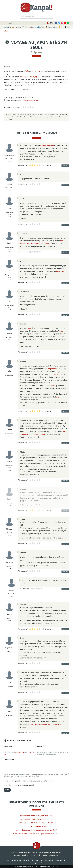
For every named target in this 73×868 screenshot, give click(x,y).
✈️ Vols (25, 27)
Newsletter (56, 852)
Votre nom (9, 746)
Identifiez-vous (20, 752)
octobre (62, 331)
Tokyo (65, 431)
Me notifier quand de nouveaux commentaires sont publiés (29, 781)
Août (27, 71)
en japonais (52, 369)
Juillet (54, 296)
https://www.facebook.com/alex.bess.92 (46, 724)
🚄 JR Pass (41, 27)
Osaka (42, 434)
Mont (58, 271)
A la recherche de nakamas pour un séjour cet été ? (37, 830)
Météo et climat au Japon (31, 100)
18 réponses (36, 52)
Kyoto (31, 434)
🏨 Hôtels (32, 27)
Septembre (36, 71)
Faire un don (44, 852)
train (30, 328)
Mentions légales (21, 855)
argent (59, 397)
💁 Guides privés (51, 27)
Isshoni (6, 31)
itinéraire (58, 374)
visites (53, 386)
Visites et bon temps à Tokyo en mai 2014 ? (36, 816)
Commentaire (10, 760)
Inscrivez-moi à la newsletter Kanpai (20, 785)
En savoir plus (54, 866)
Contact (33, 855)
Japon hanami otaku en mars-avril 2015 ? (36, 819)
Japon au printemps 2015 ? (37, 826)
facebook (64, 241)
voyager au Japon (47, 145)
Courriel (41, 746)
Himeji (36, 434)
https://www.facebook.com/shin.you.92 (35, 244)
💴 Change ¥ (17, 27)
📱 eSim (68, 27)
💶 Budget (7, 27)
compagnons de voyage (29, 77)
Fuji (62, 271)
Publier (7, 790)
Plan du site (54, 855)
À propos (33, 852)
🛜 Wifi (61, 27)
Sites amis (43, 855)
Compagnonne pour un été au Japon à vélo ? (37, 823)
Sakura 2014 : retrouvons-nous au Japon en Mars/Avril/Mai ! (37, 833)
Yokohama (24, 434)
